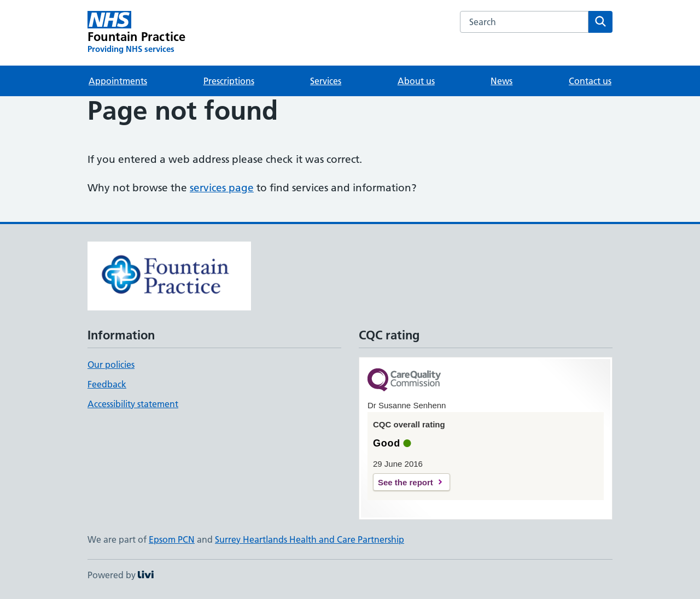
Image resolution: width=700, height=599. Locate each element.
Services (326, 81)
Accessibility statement (133, 404)
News (501, 81)
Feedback (107, 384)
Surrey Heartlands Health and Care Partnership (310, 539)
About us (416, 81)
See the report (406, 482)
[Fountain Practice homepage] (136, 33)
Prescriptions (229, 81)
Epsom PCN (172, 539)
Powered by (121, 575)
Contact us (590, 81)
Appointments (118, 81)
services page (222, 188)
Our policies (111, 365)
